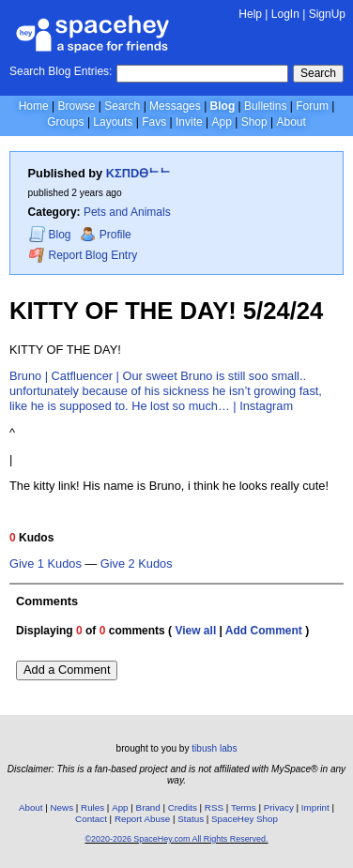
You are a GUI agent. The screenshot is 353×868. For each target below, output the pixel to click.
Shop (254, 122)
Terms (244, 807)
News (62, 807)
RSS (214, 807)
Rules (92, 807)
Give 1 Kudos (46, 564)
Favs (154, 122)
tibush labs (214, 748)
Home (34, 106)
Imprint (315, 807)
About (291, 122)
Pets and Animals (127, 212)
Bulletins (265, 106)
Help (250, 14)
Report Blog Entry (83, 255)
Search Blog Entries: (61, 71)
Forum (312, 106)
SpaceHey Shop (245, 819)
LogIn (285, 14)
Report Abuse (142, 819)
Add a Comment (67, 670)
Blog (223, 106)
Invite (189, 122)
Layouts (113, 122)
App (221, 122)
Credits (183, 807)
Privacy (279, 807)
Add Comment (264, 631)
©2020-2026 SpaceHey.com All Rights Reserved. (176, 839)
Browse (76, 106)
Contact (91, 819)
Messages (175, 106)
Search (318, 73)
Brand (148, 807)
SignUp (327, 14)
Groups (65, 122)
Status (191, 819)
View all (195, 631)
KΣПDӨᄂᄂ (138, 173)
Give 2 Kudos (137, 564)
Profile (106, 235)
